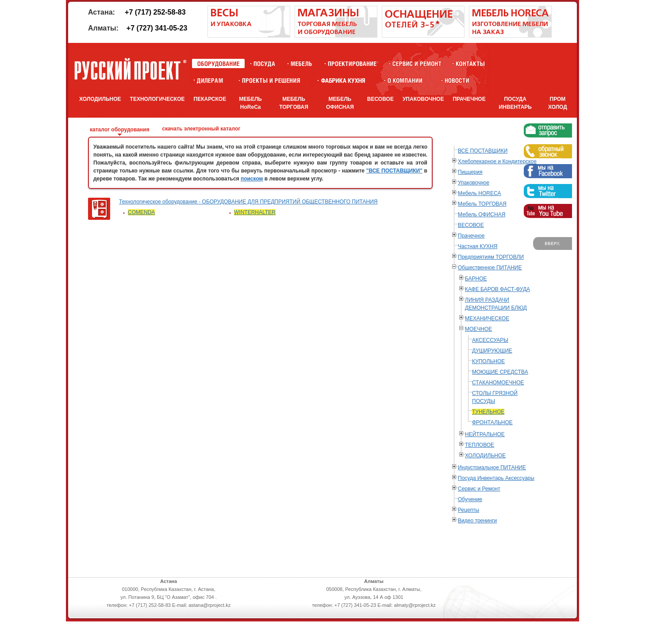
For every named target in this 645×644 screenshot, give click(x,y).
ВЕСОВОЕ (380, 99)
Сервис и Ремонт (479, 489)
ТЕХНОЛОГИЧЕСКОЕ (157, 99)
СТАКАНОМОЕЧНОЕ (498, 383)
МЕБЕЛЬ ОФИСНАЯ (340, 103)
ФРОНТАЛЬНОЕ (492, 422)
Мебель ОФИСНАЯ (482, 215)
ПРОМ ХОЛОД (558, 103)
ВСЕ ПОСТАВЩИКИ (483, 151)
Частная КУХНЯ (478, 246)
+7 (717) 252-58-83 (155, 12)
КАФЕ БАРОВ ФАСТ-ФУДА (497, 289)
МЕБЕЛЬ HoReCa (250, 103)
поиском (252, 179)
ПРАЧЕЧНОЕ (469, 99)
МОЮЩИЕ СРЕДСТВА (500, 372)
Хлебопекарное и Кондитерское (497, 161)
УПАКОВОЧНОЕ (423, 99)
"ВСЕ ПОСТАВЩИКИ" (394, 171)
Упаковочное (474, 183)
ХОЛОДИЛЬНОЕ (100, 99)
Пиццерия (470, 172)
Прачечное (471, 236)
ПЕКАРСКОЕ (210, 99)
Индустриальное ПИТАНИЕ (492, 468)
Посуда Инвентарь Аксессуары (496, 478)
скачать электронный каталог (201, 129)
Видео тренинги (477, 521)
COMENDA (141, 212)
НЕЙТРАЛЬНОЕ (485, 434)
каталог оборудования (119, 130)
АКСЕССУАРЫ (490, 340)
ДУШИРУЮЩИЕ (492, 351)
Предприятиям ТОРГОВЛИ (491, 257)
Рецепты (468, 510)
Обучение (470, 499)
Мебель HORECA (480, 193)
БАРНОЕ (476, 279)
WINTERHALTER (255, 212)
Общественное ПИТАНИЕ (490, 268)
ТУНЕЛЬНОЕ (488, 412)
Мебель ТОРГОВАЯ (482, 204)
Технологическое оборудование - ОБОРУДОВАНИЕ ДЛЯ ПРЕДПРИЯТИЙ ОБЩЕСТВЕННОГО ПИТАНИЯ (248, 202)
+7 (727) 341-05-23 (157, 28)
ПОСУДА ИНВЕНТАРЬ (515, 103)
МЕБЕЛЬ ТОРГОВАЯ (294, 103)
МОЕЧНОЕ (478, 329)
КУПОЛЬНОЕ (488, 361)
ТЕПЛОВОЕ (480, 445)
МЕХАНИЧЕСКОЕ (487, 318)
